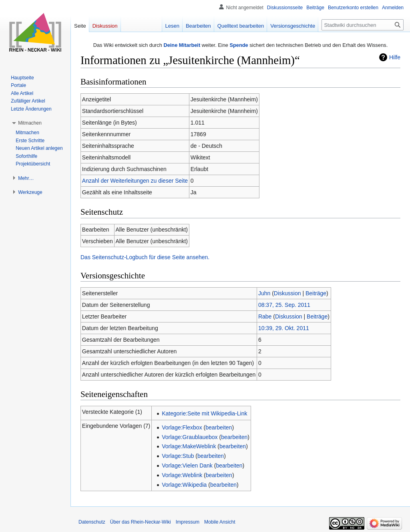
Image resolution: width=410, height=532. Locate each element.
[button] (30, 123)
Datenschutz (92, 522)
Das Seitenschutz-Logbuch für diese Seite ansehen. (145, 257)
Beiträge (316, 293)
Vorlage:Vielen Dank (187, 465)
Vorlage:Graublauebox (190, 437)
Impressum (188, 522)
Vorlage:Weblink (182, 475)
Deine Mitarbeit (182, 45)
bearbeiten (219, 427)
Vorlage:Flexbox (182, 427)
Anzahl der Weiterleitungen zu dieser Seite (135, 181)
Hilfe (395, 57)
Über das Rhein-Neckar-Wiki (141, 522)
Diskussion (287, 293)
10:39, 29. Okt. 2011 (284, 328)
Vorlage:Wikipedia (184, 485)
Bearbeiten (198, 26)
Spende (239, 45)
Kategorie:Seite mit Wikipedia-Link (204, 413)
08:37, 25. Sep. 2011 (284, 305)
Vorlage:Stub (178, 456)
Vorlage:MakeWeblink (189, 446)
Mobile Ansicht (220, 522)
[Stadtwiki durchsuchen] (363, 25)
